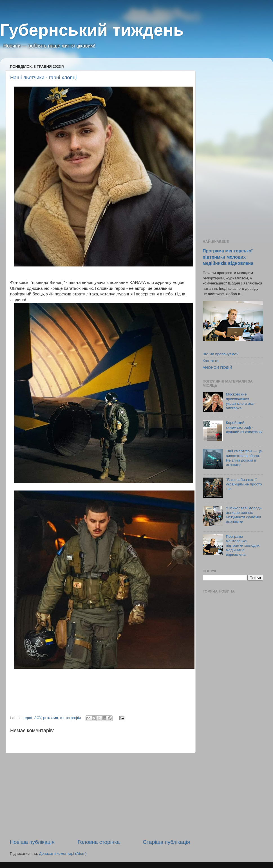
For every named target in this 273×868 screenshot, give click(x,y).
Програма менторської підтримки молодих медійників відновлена (228, 257)
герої (28, 718)
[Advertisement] (100, 796)
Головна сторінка (99, 842)
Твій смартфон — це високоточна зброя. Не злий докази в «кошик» (244, 458)
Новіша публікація (32, 842)
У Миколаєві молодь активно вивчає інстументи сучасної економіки (244, 515)
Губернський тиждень (92, 30)
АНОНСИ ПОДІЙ (217, 368)
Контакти (211, 361)
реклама (51, 718)
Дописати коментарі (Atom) (63, 854)
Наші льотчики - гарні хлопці (43, 78)
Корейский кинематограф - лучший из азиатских (244, 427)
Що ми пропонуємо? (221, 354)
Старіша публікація (166, 842)
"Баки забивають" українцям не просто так (244, 484)
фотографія (71, 718)
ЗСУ (38, 718)
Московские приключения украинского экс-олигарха (240, 401)
